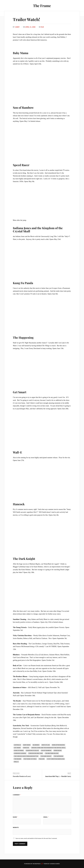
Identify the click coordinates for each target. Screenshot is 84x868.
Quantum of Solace (32, 750)
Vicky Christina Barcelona (56, 759)
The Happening (59, 756)
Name (15, 817)
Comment (17, 795)
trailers (42, 759)
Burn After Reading (58, 745)
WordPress (37, 864)
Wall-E (16, 762)
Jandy (17, 27)
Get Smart (17, 748)
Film (42, 27)
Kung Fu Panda (19, 750)
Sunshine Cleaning (20, 753)
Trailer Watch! (26, 19)
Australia (17, 745)
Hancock (26, 748)
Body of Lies (46, 745)
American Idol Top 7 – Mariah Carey (58, 776)
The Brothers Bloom (52, 753)
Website (16, 827)
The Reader (18, 759)
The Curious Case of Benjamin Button (26, 756)
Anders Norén (55, 864)
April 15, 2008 (30, 27)
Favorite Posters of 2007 (22, 776)
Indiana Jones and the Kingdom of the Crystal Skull (48, 748)
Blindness (36, 745)
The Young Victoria (30, 759)
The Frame (42, 6)
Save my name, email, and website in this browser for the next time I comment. (36, 838)
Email (46, 817)
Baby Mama (27, 745)
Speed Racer (58, 750)
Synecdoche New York (36, 753)
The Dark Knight (46, 756)
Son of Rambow (46, 750)
